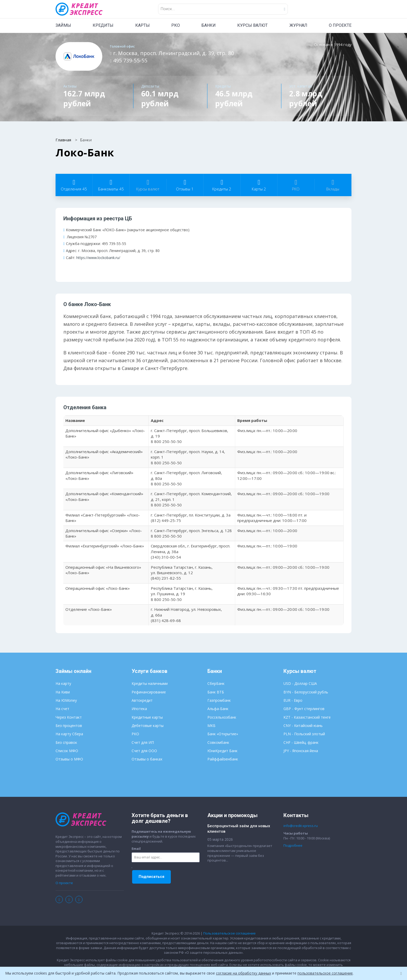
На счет (62, 709)
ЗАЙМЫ (63, 25)
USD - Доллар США (300, 683)
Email (136, 849)
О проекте (64, 883)
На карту (63, 683)
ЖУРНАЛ (298, 25)
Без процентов (69, 726)
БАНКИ (209, 25)
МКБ (211, 726)
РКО (176, 25)
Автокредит (142, 700)
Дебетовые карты (148, 726)
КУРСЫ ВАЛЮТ (252, 25)
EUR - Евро (293, 700)
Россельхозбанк (222, 717)
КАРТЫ (143, 25)
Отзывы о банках (147, 759)
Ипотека (139, 709)
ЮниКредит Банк (222, 751)
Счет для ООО (144, 751)
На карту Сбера (69, 734)
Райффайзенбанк (223, 759)
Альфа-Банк (218, 709)
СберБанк (216, 683)
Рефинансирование (149, 692)
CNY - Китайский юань (303, 726)
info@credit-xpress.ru (301, 826)
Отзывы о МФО (69, 759)
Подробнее (293, 845)
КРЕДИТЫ (103, 25)
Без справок (66, 742)
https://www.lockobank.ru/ (98, 258)
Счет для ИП (143, 742)
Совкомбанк (218, 742)
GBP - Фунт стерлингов (304, 709)
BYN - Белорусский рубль (306, 692)
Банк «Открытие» (223, 734)
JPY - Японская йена (301, 751)
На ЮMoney (66, 700)
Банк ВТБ (216, 692)
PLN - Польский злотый (304, 734)
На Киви (63, 692)
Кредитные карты (147, 717)
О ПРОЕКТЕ (340, 25)
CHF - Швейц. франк (301, 742)
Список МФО (67, 751)
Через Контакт (69, 717)
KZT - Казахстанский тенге (307, 717)
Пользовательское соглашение (229, 933)
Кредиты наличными (150, 683)
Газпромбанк (219, 700)
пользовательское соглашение (325, 973)
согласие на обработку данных (243, 973)
